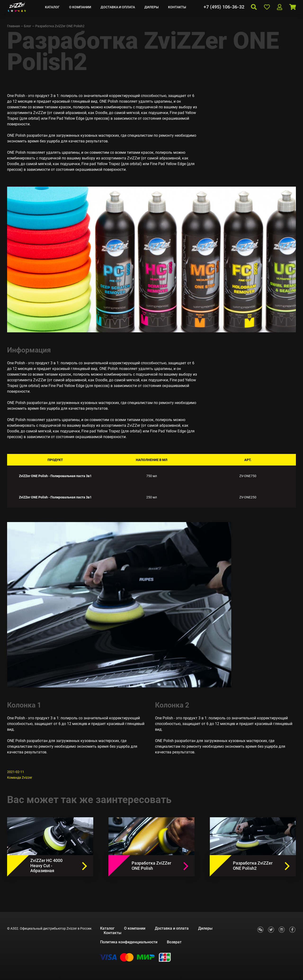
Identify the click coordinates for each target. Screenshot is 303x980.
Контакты (177, 7)
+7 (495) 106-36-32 (224, 7)
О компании (80, 7)
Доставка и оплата (118, 7)
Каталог (52, 7)
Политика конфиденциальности (129, 942)
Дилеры (151, 7)
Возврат (174, 942)
